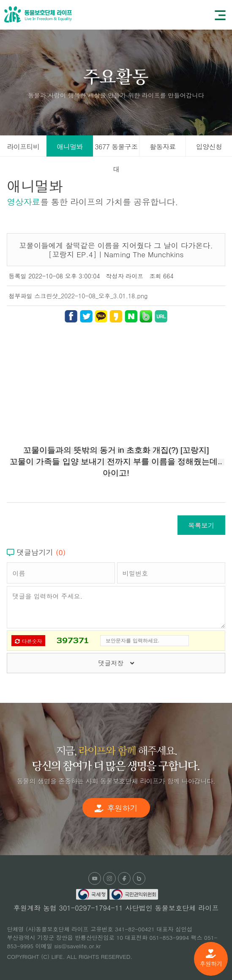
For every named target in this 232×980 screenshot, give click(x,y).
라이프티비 (23, 147)
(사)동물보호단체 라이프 (38, 14)
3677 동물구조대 (116, 149)
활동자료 (163, 147)
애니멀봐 (70, 147)
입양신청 (209, 147)
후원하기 (211, 958)
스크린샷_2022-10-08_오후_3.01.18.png (91, 296)
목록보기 (201, 525)
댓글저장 (116, 663)
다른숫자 (28, 641)
